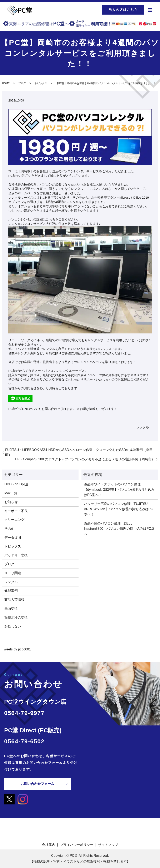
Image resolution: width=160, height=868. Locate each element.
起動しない (13, 626)
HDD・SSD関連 (16, 484)
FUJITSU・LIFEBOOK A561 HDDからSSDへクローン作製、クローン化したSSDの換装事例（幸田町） (79, 452)
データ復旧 (13, 538)
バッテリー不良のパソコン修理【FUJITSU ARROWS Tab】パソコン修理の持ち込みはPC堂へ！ (119, 509)
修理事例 (11, 591)
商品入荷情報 (14, 600)
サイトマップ (108, 845)
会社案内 (49, 845)
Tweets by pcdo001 (16, 649)
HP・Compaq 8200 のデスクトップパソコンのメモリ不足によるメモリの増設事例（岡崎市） (85, 459)
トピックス (41, 83)
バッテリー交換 (16, 555)
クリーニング (14, 520)
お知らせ (11, 502)
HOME (6, 83)
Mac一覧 (11, 493)
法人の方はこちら (123, 10)
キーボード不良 (16, 511)
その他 (9, 529)
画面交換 (11, 608)
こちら (51, 219)
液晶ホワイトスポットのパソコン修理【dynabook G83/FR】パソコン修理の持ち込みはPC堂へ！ (119, 490)
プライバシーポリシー (77, 845)
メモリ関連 (13, 573)
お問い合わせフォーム (37, 784)
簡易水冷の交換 (16, 617)
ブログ (22, 83)
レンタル (142, 427)
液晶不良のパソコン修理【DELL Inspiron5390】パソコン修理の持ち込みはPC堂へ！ (119, 529)
